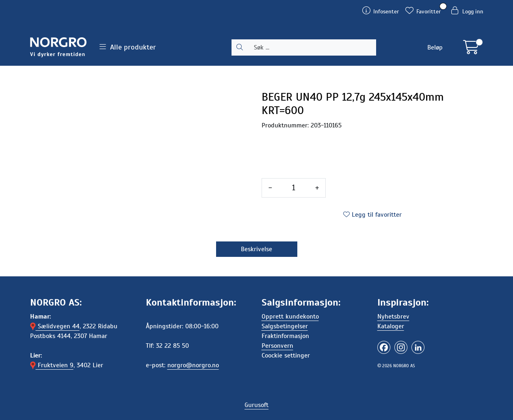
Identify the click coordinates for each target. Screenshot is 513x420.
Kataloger (391, 326)
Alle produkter (128, 47)
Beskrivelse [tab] (256, 249)
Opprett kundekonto (290, 317)
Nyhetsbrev (393, 317)
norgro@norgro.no (193, 365)
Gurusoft (256, 405)
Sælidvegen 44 (55, 326)
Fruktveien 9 (52, 365)
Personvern (277, 346)
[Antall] (294, 188)
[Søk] (312, 47)
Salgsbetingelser (285, 326)
